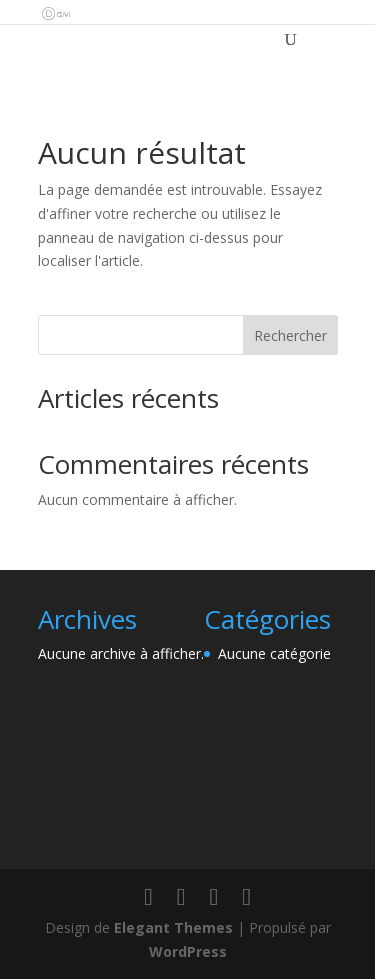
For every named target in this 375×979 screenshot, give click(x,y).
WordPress (188, 951)
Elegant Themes (173, 927)
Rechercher (290, 335)
